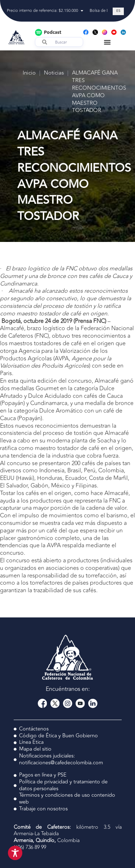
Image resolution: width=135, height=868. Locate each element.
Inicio (29, 73)
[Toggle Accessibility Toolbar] (15, 853)
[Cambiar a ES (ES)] (118, 11)
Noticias (54, 73)
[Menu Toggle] (107, 42)
